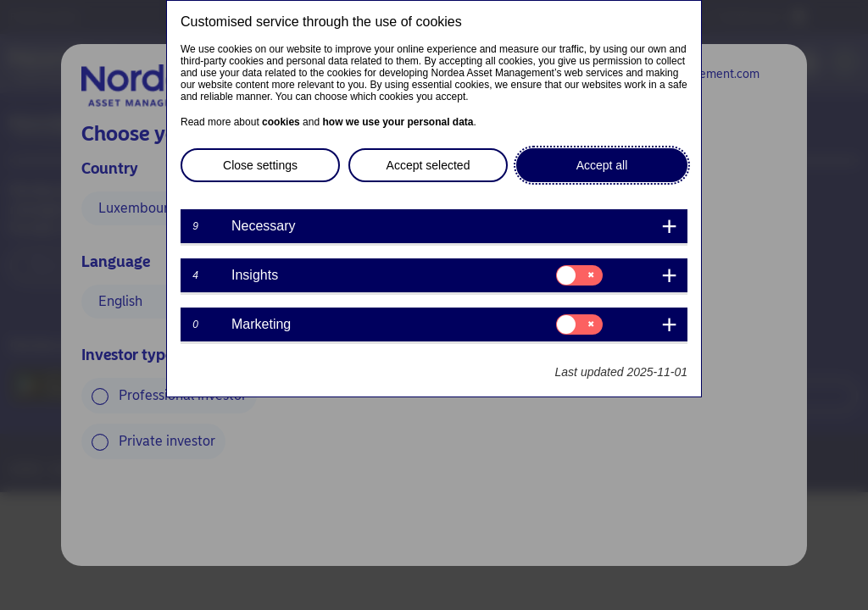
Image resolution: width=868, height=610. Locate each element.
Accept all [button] (602, 165)
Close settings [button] (260, 165)
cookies (281, 122)
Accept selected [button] (428, 165)
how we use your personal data (398, 122)
